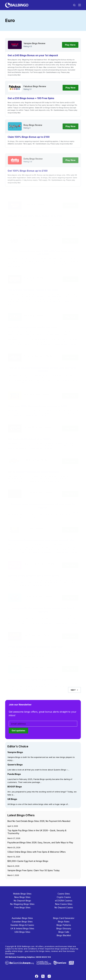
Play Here (70, 45)
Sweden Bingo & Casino (22, 925)
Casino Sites (64, 894)
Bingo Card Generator (64, 918)
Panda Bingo (14, 774)
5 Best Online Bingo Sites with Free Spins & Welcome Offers (37, 852)
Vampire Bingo (31, 43)
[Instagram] (49, 976)
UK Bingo (12, 799)
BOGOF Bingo (15, 787)
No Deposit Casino (64, 907)
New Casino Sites (64, 904)
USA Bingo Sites (22, 932)
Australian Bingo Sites (22, 918)
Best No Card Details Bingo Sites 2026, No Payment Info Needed (39, 821)
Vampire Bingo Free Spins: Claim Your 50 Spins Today (34, 870)
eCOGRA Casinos (64, 900)
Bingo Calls (64, 932)
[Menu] (80, 5)
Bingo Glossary (64, 928)
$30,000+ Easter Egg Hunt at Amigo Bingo (28, 861)
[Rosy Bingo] (15, 131)
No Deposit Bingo (22, 900)
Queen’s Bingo (15, 765)
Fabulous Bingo (31, 86)
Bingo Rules (64, 921)
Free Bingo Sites (22, 907)
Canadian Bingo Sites (22, 921)
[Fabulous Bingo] (15, 88)
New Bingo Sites (22, 897)
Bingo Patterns (64, 925)
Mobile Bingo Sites (22, 894)
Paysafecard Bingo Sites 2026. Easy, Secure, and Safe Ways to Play (40, 842)
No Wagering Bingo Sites (22, 904)
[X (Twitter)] (43, 976)
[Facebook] (37, 976)
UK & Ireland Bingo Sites (22, 928)
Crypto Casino (64, 897)
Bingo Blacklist (64, 935)
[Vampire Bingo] (15, 45)
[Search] (74, 5)
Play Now (70, 88)
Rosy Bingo (29, 130)
